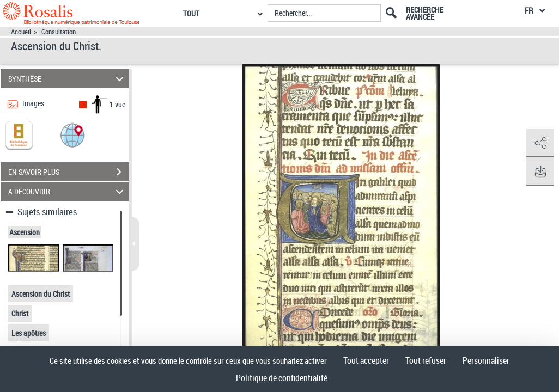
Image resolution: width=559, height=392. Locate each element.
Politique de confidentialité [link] (282, 378)
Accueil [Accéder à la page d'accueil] (21, 32)
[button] (72, 135)
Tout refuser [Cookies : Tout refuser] (426, 360)
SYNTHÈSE (67, 79)
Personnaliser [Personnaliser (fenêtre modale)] (486, 360)
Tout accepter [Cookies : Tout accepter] (366, 360)
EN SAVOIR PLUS (68, 172)
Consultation (59, 32)
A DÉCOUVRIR (67, 191)
